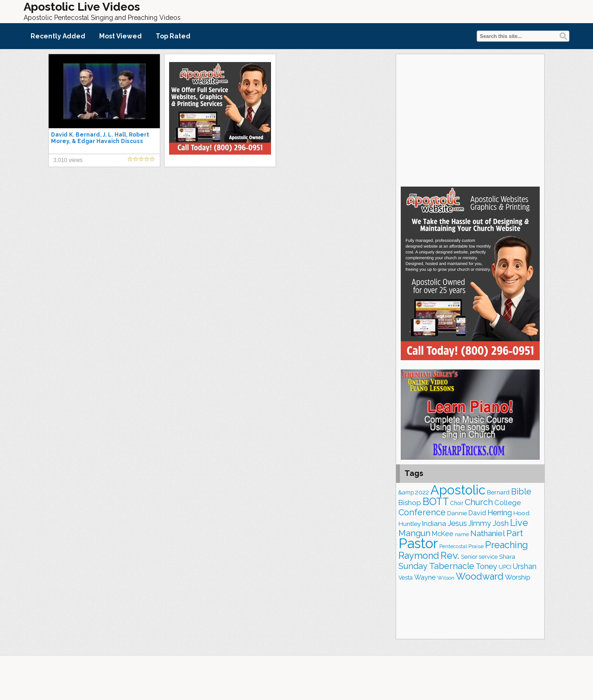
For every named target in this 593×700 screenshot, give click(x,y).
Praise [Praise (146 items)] (476, 546)
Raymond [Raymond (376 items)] (419, 556)
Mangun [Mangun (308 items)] (414, 533)
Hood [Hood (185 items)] (521, 513)
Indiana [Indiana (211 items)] (434, 524)
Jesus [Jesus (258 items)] (457, 523)
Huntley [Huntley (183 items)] (410, 524)
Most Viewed (120, 36)
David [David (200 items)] (477, 513)
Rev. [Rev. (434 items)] (450, 555)
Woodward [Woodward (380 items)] (480, 576)
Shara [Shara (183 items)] (507, 556)
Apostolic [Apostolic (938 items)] (458, 490)
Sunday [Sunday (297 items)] (413, 566)
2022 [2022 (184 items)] (422, 492)
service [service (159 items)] (488, 557)
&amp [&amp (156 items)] (406, 492)
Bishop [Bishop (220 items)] (410, 503)
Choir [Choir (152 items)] (457, 503)
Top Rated (173, 36)
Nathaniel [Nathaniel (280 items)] (488, 533)
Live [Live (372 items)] (519, 523)
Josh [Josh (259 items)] (501, 523)
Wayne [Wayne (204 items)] (425, 577)
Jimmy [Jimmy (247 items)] (480, 523)
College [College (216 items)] (508, 503)
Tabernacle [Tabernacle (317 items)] (452, 566)
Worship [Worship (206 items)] (518, 577)
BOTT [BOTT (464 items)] (436, 502)
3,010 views (68, 160)
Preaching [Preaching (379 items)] (507, 545)
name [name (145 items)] (462, 534)
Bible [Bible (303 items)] (521, 491)
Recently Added (58, 36)
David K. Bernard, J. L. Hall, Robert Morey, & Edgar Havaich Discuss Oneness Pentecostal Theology (100, 141)
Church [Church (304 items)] (479, 502)
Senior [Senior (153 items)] (469, 557)
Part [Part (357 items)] (515, 533)
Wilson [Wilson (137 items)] (446, 578)
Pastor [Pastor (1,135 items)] (418, 543)
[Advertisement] (470, 119)
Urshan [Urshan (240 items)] (525, 566)
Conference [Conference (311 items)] (422, 512)
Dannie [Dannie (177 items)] (457, 513)
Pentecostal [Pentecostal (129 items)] (453, 546)
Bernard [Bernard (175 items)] (498, 492)
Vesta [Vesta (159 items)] (406, 578)
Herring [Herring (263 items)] (500, 512)
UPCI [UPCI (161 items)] (505, 567)
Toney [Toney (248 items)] (486, 566)
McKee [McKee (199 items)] (443, 534)
